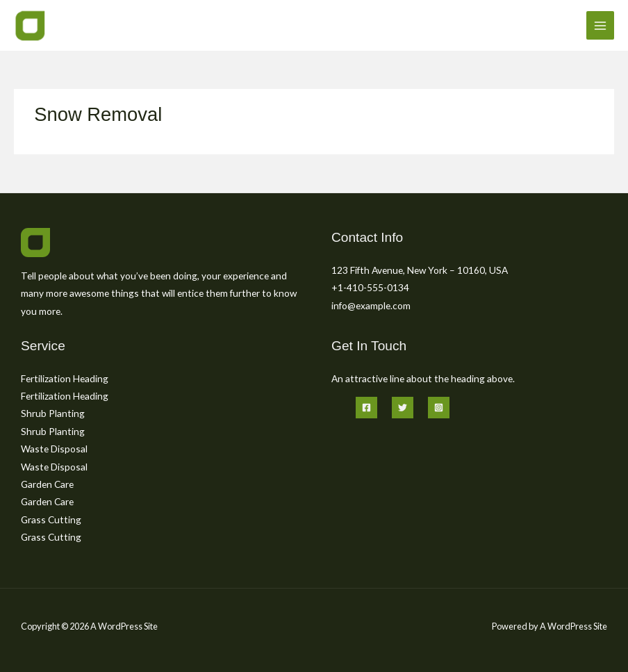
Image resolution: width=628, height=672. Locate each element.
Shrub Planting (53, 413)
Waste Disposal (54, 449)
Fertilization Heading (65, 378)
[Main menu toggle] (601, 25)
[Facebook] (366, 408)
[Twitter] (403, 408)
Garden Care (47, 484)
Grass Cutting (51, 519)
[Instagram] (439, 408)
